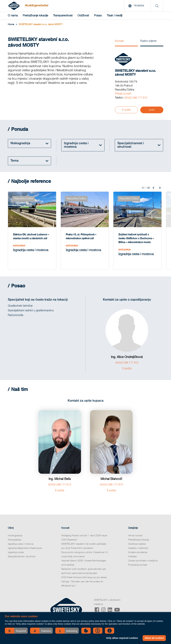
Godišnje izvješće (137, 544)
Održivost (83, 16)
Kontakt (119, 41)
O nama (13, 16)
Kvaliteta (132, 557)
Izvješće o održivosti (138, 548)
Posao (98, 16)
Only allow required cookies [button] (122, 638)
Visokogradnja (15, 536)
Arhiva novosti (135, 536)
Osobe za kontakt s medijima (143, 561)
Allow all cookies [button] (154, 638)
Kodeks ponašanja (138, 552)
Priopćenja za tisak (138, 565)
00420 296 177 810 (136, 98)
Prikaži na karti (123, 94)
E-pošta (126, 110)
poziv (152, 110)
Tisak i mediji (114, 16)
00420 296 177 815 (111, 485)
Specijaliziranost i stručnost (22, 557)
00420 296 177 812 (60, 485)
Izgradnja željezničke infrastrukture (25, 548)
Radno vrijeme (148, 41)
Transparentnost (63, 16)
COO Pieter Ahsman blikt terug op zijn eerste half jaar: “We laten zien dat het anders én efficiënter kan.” (84, 582)
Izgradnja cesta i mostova (21, 544)
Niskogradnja (15, 540)
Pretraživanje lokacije (35, 16)
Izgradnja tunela (16, 552)
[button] (16, 631)
